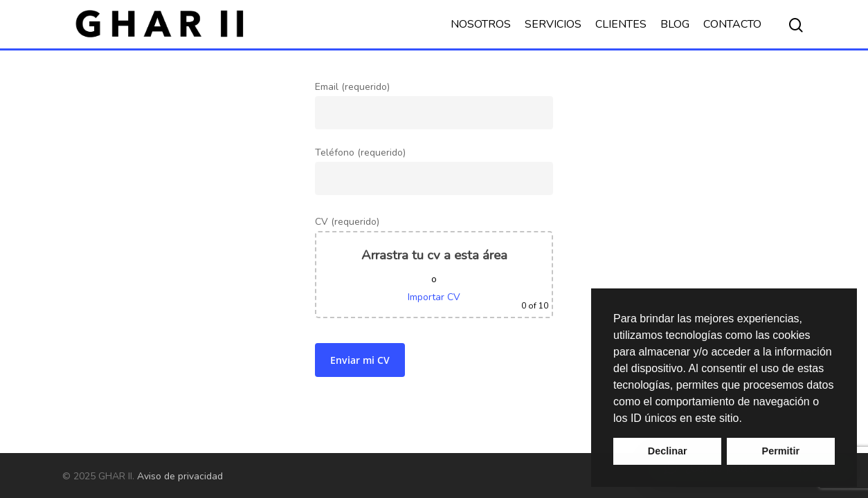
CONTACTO (732, 24)
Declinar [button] (668, 451)
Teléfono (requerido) (434, 257)
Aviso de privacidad (180, 476)
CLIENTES (621, 24)
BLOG (675, 24)
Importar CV (434, 297)
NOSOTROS (481, 24)
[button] (747, 419)
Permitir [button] (781, 451)
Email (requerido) (434, 105)
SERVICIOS (553, 24)
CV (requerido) (434, 267)
